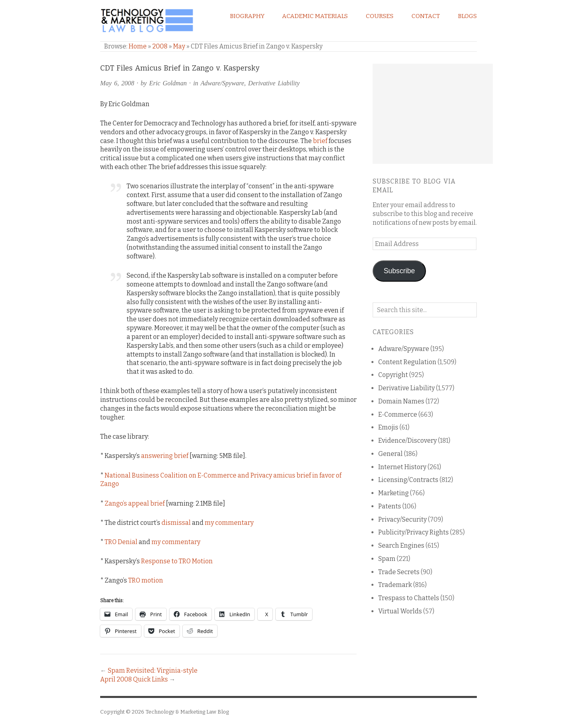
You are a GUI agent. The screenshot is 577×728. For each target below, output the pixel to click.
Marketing (393, 493)
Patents (390, 506)
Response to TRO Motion (177, 561)
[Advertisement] (433, 114)
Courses (380, 16)
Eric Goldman (168, 83)
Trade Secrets (399, 572)
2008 (160, 46)
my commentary (229, 523)
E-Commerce (398, 414)
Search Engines (401, 545)
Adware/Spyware (222, 83)
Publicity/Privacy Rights (414, 532)
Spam (387, 559)
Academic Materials (315, 16)
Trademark (395, 585)
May (179, 46)
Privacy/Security (402, 519)
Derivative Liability (274, 83)
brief (320, 141)
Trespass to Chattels (409, 598)
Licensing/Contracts (408, 480)
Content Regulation (407, 362)
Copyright (393, 375)
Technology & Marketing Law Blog (187, 712)
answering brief (165, 456)
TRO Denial (121, 542)
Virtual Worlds (400, 611)
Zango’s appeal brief (135, 503)
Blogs (467, 16)
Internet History (402, 467)
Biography (247, 16)
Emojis (388, 427)
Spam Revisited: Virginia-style (153, 671)
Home (138, 46)
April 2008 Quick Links (134, 679)
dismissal (176, 523)
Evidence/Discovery (408, 441)
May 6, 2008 (117, 83)
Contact (426, 16)
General (390, 454)
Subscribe (399, 271)
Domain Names (401, 401)
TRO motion (146, 580)
